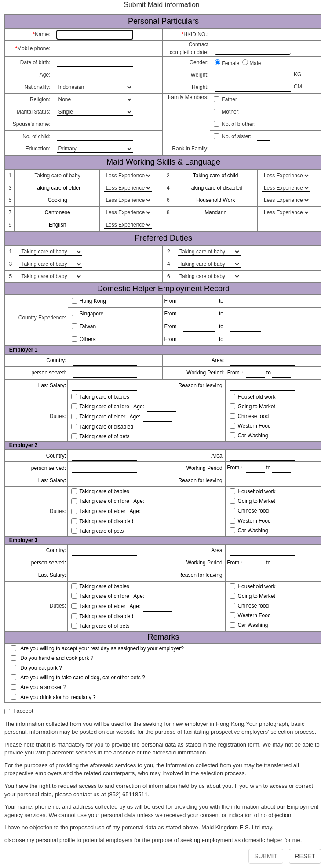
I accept (19, 711)
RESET (305, 856)
